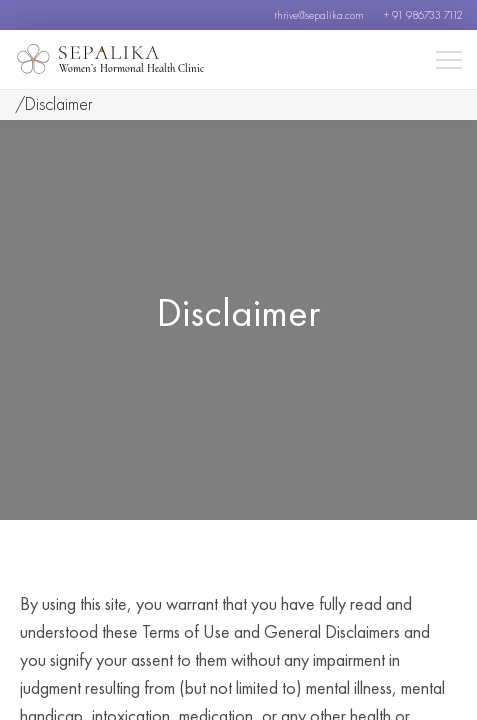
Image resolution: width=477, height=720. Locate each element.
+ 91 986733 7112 (423, 15)
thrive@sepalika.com (319, 15)
